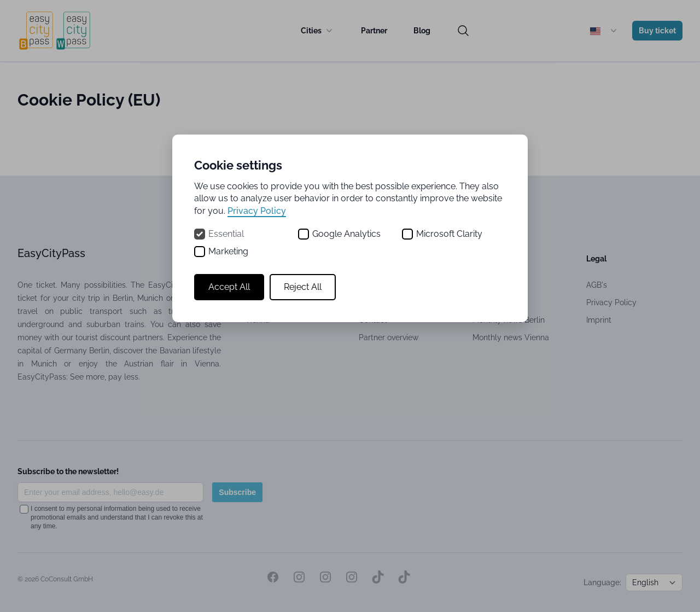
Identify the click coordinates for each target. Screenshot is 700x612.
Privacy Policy (257, 211)
